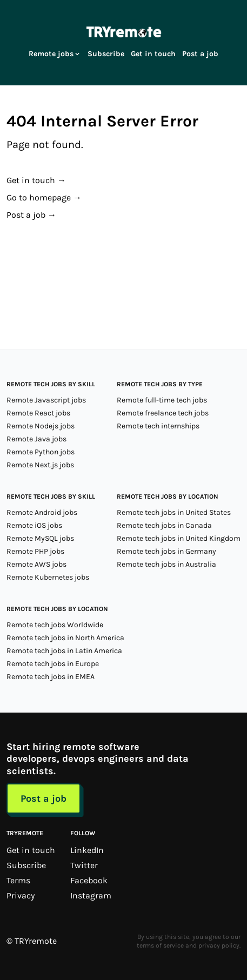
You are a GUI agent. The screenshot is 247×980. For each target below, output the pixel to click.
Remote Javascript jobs (46, 400)
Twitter (84, 865)
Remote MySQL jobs (40, 538)
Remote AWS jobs (36, 564)
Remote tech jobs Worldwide (55, 625)
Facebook (89, 880)
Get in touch (153, 54)
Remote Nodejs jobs (41, 426)
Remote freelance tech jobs (163, 413)
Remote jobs (55, 54)
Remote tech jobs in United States (174, 512)
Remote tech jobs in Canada (164, 525)
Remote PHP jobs (35, 551)
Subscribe (106, 54)
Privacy (21, 895)
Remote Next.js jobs (40, 465)
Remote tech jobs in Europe (53, 664)
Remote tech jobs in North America (65, 638)
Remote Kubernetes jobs (48, 577)
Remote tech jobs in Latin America (64, 651)
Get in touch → (36, 180)
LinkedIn (87, 850)
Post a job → (31, 215)
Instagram (91, 895)
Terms (18, 880)
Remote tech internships (158, 426)
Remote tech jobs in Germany (166, 551)
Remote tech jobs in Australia (166, 564)
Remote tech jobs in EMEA (51, 677)
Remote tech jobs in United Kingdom (179, 538)
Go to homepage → (44, 197)
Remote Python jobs (41, 452)
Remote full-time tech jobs (162, 400)
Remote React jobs (38, 413)
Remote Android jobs (42, 512)
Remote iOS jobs (34, 525)
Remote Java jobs (36, 439)
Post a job (200, 54)
